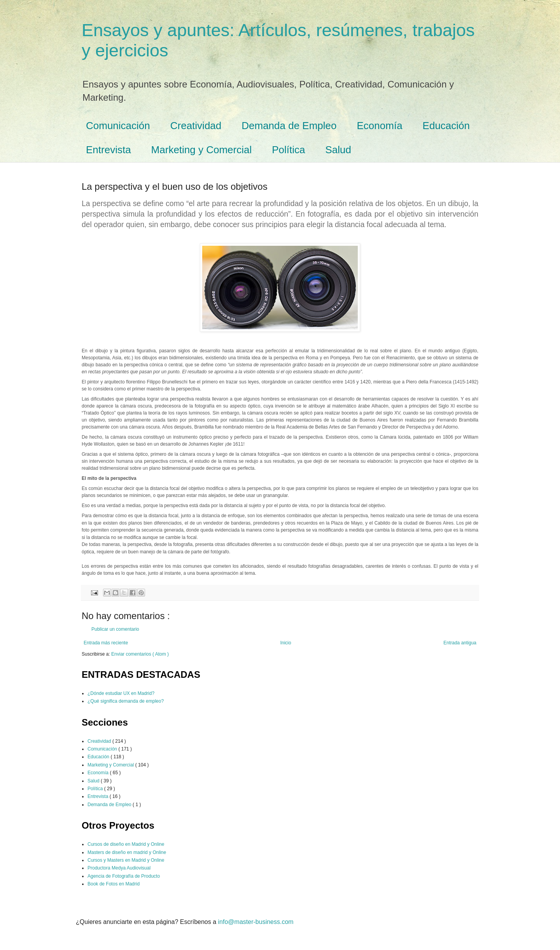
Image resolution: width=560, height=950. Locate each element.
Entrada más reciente (106, 643)
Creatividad (196, 126)
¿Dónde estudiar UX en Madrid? (121, 693)
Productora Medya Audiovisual (119, 868)
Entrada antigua (460, 643)
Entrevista (108, 150)
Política (288, 150)
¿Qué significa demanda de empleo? (126, 701)
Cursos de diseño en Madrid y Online (126, 844)
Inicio (286, 643)
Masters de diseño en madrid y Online (127, 852)
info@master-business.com (256, 922)
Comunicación (118, 126)
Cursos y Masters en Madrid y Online (126, 860)
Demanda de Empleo (289, 126)
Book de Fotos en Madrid (114, 884)
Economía (380, 126)
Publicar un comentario (115, 629)
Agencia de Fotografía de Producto (124, 876)
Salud (339, 150)
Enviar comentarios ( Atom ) (140, 654)
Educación (446, 126)
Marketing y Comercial (202, 150)
